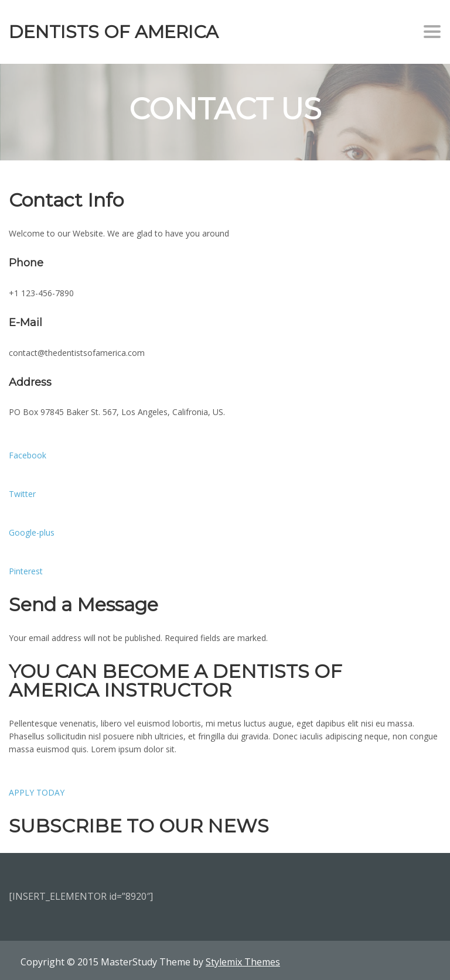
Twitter (22, 494)
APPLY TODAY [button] (37, 792)
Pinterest (26, 571)
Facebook (28, 455)
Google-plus (32, 532)
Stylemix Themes (243, 962)
